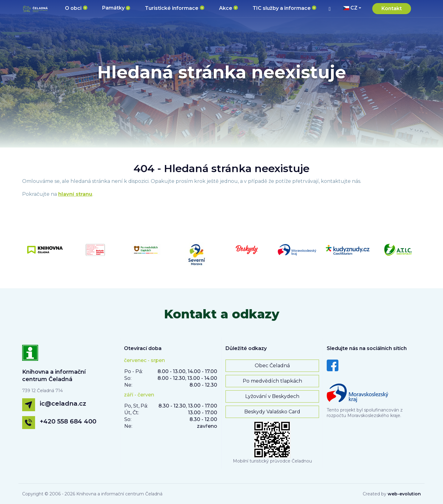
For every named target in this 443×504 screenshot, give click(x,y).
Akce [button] (226, 8)
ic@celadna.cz (63, 404)
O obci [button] (73, 8)
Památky (113, 8)
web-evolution (404, 494)
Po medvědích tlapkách (272, 381)
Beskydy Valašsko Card (272, 412)
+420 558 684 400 (68, 421)
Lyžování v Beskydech (272, 396)
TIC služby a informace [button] (282, 8)
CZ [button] (350, 8)
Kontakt (392, 8)
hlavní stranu (75, 194)
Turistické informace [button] (172, 8)
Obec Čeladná (272, 366)
